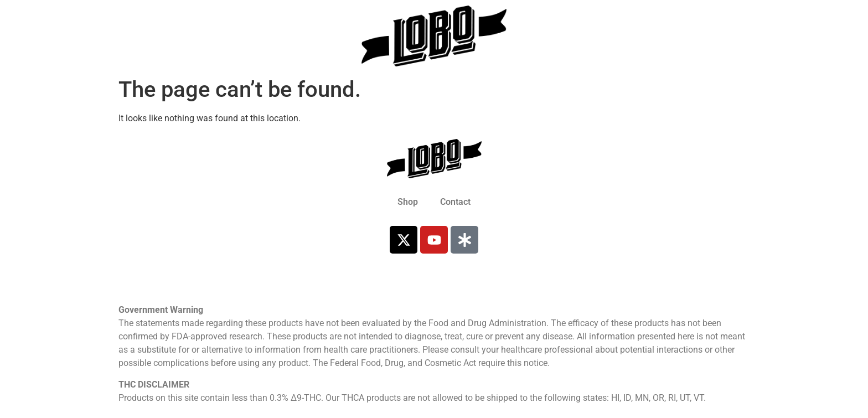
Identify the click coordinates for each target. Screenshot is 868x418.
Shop (408, 202)
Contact (455, 202)
